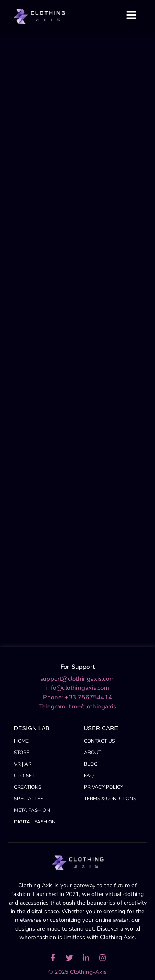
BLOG (91, 764)
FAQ (89, 776)
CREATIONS (28, 787)
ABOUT (93, 753)
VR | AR (23, 764)
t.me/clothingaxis (92, 706)
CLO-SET (24, 776)
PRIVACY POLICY (104, 787)
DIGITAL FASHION (35, 822)
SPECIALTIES (29, 799)
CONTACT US (99, 741)
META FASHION (32, 810)
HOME (21, 741)
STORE (22, 753)
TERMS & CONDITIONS (110, 799)
